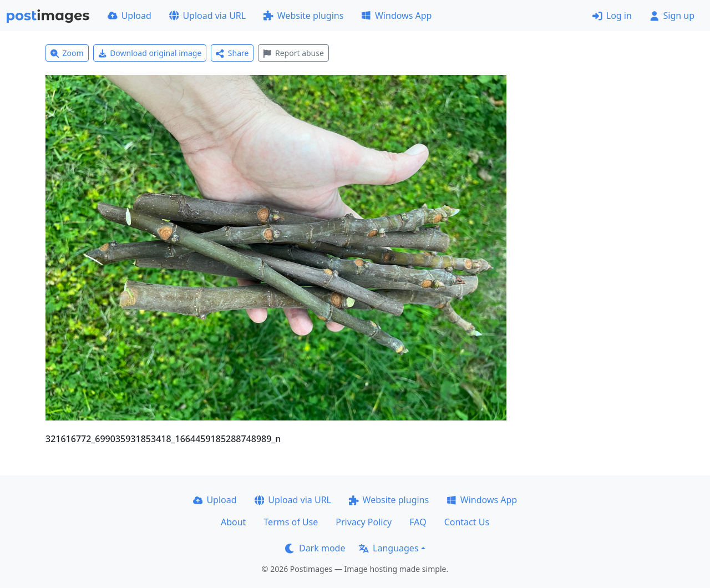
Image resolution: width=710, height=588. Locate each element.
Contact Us (467, 522)
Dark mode (315, 548)
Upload (130, 16)
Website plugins (303, 16)
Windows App (396, 16)
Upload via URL (207, 16)
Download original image (150, 53)
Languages (389, 548)
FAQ (418, 522)
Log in (612, 16)
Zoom (67, 53)
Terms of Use (291, 522)
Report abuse (293, 53)
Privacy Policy (364, 522)
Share (232, 53)
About (233, 522)
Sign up (672, 16)
